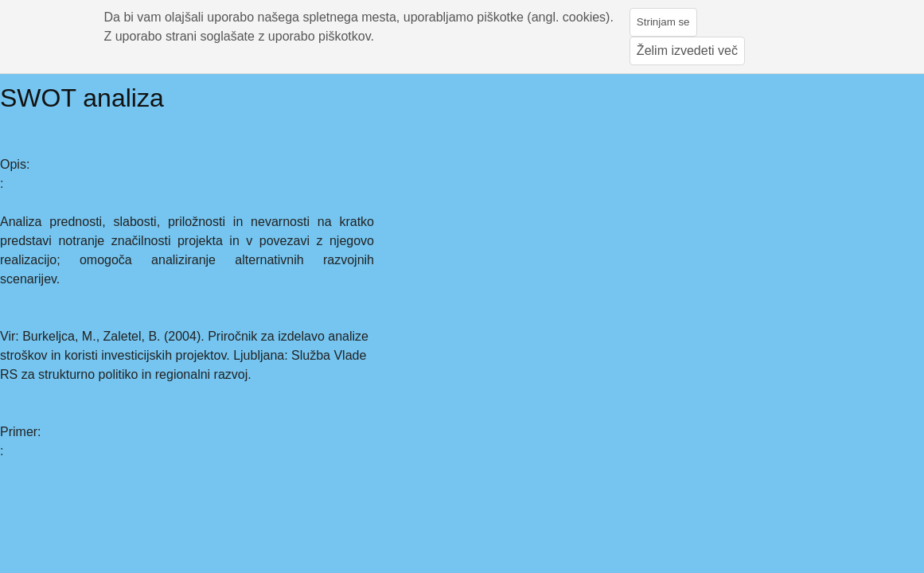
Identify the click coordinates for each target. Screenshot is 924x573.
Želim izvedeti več (687, 51)
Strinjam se (663, 22)
